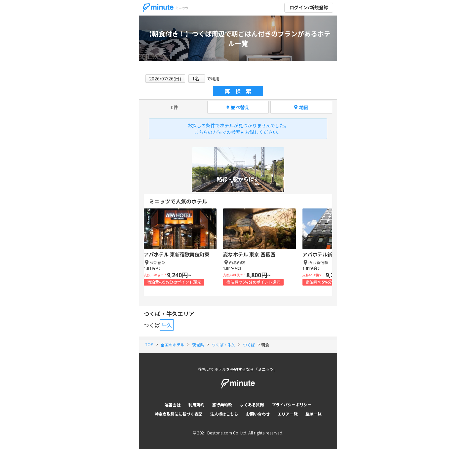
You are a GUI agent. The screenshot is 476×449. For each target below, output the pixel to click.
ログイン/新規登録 (309, 7)
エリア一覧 (288, 414)
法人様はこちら (224, 414)
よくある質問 (252, 405)
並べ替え (238, 107)
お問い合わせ (258, 414)
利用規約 (196, 405)
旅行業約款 (222, 405)
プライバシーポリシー (292, 405)
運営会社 (173, 405)
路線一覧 (313, 414)
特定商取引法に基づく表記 (178, 414)
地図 (301, 107)
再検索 (241, 91)
